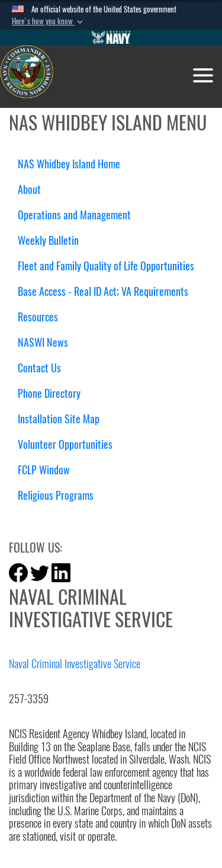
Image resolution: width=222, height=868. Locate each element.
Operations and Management (79, 215)
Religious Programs (56, 495)
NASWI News (43, 342)
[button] (49, 21)
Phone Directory (49, 393)
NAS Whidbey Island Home (69, 164)
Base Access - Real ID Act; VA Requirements (103, 291)
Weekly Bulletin (48, 240)
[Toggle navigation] (203, 75)
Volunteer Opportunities (65, 444)
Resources (42, 317)
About (34, 189)
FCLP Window (44, 470)
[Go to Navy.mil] (111, 37)
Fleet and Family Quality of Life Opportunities (106, 266)
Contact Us (39, 368)
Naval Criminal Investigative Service (75, 664)
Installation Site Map (59, 419)
